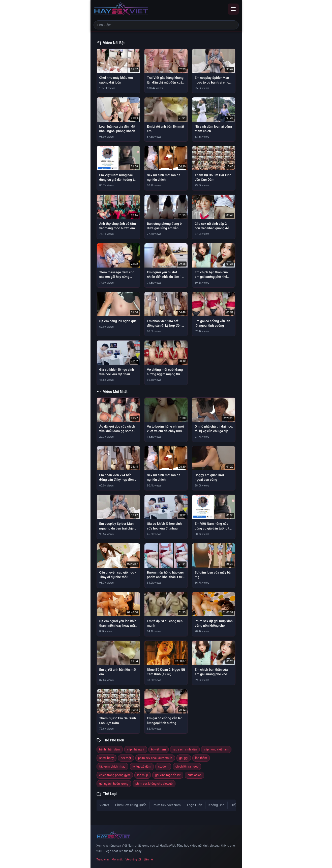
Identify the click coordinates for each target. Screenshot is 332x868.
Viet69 (104, 805)
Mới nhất (117, 860)
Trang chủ (103, 860)
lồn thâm (201, 758)
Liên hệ (148, 860)
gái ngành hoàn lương (114, 784)
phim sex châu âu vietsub (155, 758)
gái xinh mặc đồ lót (168, 775)
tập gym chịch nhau (112, 767)
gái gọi (184, 758)
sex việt (126, 758)
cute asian (194, 775)
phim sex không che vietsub (154, 784)
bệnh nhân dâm (110, 749)
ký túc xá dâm (142, 767)
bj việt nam (159, 749)
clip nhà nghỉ (136, 749)
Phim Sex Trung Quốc (131, 805)
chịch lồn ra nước (187, 767)
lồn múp (143, 775)
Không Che (216, 805)
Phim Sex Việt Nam (167, 805)
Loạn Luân (195, 805)
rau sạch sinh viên (185, 749)
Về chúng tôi (133, 860)
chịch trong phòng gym (115, 775)
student (163, 767)
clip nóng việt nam (216, 749)
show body (107, 758)
